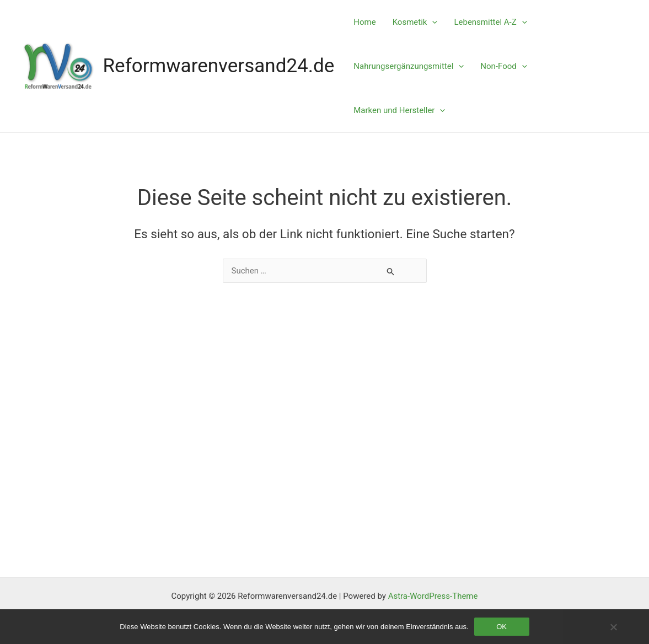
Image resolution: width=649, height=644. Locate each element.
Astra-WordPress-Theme (433, 596)
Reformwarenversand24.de (219, 66)
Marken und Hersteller (399, 110)
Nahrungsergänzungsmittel (409, 66)
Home (364, 22)
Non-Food (503, 66)
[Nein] (613, 627)
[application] (432, 22)
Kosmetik (415, 22)
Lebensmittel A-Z (490, 22)
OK (501, 627)
